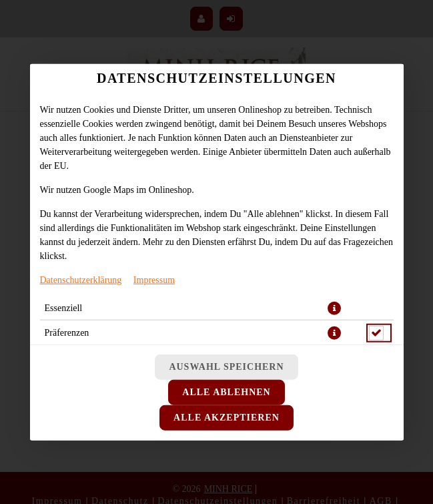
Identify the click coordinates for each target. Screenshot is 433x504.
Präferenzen (67, 332)
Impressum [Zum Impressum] (154, 279)
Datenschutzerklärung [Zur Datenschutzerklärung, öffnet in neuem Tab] (81, 279)
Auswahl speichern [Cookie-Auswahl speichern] (226, 367)
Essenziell (64, 307)
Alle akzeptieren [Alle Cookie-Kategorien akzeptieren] (227, 418)
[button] (334, 308)
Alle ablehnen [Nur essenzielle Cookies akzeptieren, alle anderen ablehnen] (226, 392)
